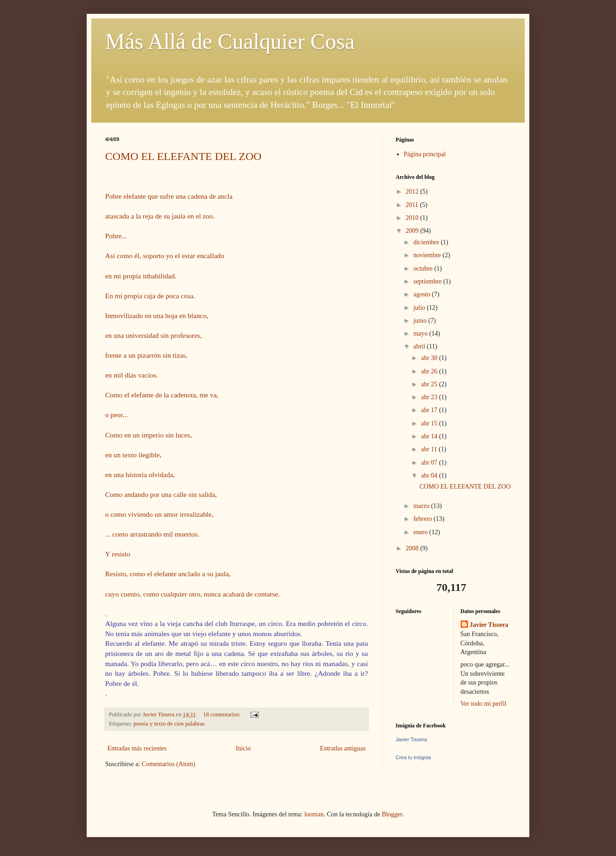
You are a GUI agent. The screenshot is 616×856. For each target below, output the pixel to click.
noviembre (428, 255)
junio (421, 321)
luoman (314, 814)
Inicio (243, 748)
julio (420, 308)
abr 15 (430, 423)
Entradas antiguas (343, 748)
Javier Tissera (489, 625)
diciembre (427, 242)
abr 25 (430, 384)
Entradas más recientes (137, 748)
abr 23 (430, 397)
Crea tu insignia (413, 757)
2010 (413, 218)
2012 (413, 192)
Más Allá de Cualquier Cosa (230, 41)
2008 (413, 548)
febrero (423, 519)
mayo (421, 334)
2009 (413, 231)
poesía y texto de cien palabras (169, 724)
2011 (413, 205)
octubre (423, 269)
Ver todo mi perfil (484, 704)
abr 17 (430, 410)
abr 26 (430, 371)
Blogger (392, 814)
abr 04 (430, 475)
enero (421, 532)
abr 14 (430, 436)
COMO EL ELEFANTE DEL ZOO (183, 156)
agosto (422, 294)
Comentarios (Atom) (168, 764)
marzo (422, 506)
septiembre (428, 281)
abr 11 (430, 449)
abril (420, 346)
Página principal (425, 154)
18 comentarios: (223, 714)
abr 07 (430, 463)
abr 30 (430, 358)
